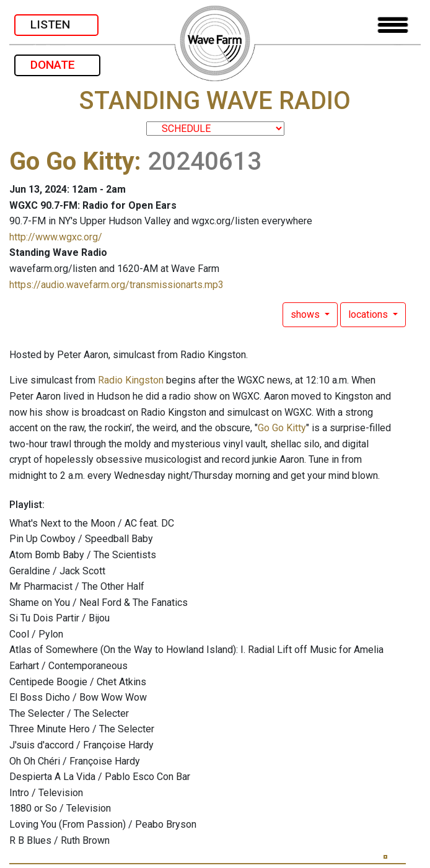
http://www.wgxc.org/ (56, 237)
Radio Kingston (131, 380)
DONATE (57, 65)
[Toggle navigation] (393, 25)
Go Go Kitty (72, 161)
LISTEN (56, 24)
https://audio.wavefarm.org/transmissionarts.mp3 (116, 285)
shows (306, 314)
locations (369, 314)
